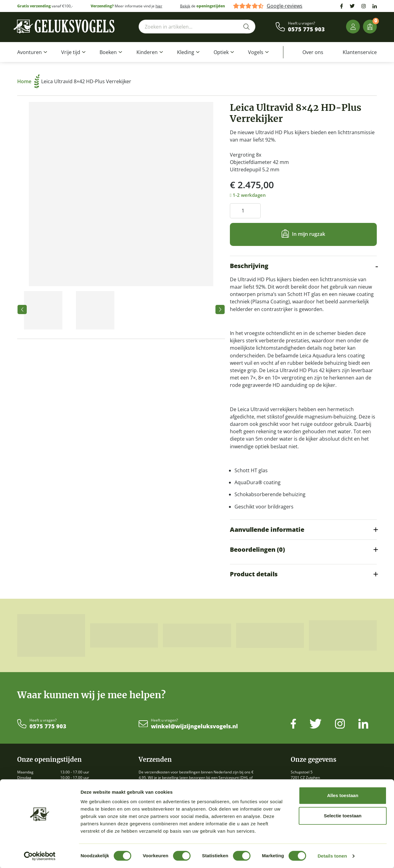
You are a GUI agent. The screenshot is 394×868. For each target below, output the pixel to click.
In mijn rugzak (309, 234)
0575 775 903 (306, 29)
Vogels (256, 52)
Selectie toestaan (343, 816)
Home (28, 81)
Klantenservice (360, 52)
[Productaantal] (245, 211)
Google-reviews (285, 6)
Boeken (108, 52)
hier (159, 6)
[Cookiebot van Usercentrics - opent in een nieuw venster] (40, 856)
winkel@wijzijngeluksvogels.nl (194, 726)
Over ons (313, 52)
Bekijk (185, 6)
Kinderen (147, 52)
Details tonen (332, 856)
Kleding (186, 52)
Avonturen (30, 52)
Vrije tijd (71, 52)
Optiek (221, 52)
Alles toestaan (343, 795)
